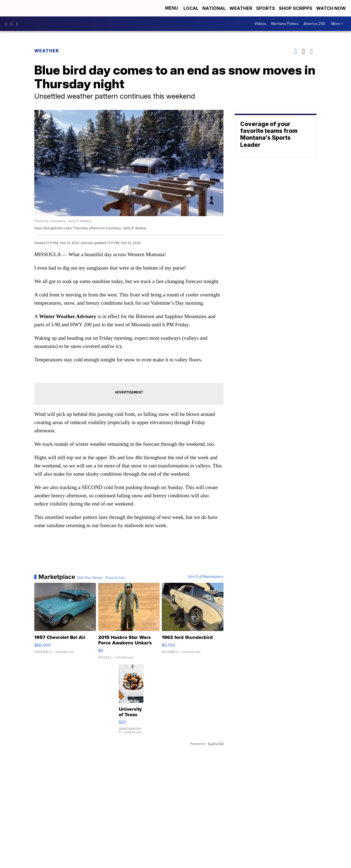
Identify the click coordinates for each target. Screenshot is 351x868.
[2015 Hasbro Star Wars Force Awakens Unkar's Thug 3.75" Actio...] (129, 624)
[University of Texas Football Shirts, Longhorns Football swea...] (131, 702)
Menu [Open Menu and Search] (172, 8)
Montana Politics (285, 24)
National (214, 8)
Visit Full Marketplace (206, 577)
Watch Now (332, 8)
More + (337, 24)
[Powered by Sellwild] (216, 744)
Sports (266, 8)
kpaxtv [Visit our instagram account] (13, 24)
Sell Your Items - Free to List (101, 578)
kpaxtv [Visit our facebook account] (8, 24)
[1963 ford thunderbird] (193, 624)
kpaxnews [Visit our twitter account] (19, 24)
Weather (241, 8)
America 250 (314, 24)
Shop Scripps (296, 8)
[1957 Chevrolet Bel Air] (65, 624)
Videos (260, 24)
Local (191, 8)
